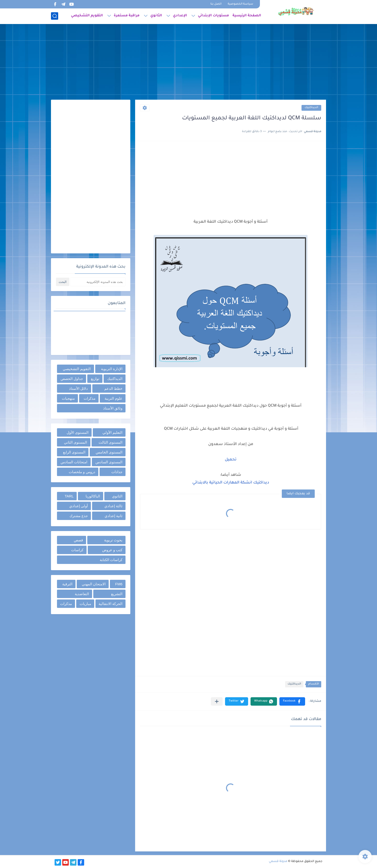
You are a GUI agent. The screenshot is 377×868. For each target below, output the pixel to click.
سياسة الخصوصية (240, 4)
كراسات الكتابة (111, 560)
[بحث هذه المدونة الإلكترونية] (98, 282)
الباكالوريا (93, 496)
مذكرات (90, 398)
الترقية (67, 584)
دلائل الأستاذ (78, 388)
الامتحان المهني (94, 584)
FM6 (119, 584)
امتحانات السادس (74, 462)
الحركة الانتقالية (110, 604)
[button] (292, 701)
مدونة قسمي (278, 862)
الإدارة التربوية (112, 369)
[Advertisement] (188, 62)
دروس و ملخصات (82, 472)
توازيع (95, 379)
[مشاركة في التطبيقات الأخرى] (217, 701)
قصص (78, 540)
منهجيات (68, 398)
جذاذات (117, 472)
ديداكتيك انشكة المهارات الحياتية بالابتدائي (231, 483)
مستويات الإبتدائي (213, 16)
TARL (69, 496)
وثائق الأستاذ (113, 408)
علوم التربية (113, 398)
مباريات (85, 604)
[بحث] (55, 16)
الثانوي (156, 16)
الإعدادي (180, 16)
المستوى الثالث (110, 442)
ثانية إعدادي (113, 516)
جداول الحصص (72, 379)
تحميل (231, 460)
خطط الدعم (113, 388)
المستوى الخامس (109, 452)
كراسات (77, 550)
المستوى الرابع (74, 452)
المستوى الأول (78, 432)
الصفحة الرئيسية (247, 16)
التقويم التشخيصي (87, 16)
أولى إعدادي (79, 506)
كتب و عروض (112, 550)
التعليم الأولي (112, 432)
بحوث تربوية (113, 540)
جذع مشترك (79, 516)
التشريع (117, 594)
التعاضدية (82, 594)
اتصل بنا (216, 4)
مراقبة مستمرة (127, 16)
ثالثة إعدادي (113, 506)
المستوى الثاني (75, 442)
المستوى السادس (109, 462)
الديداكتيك (311, 108)
